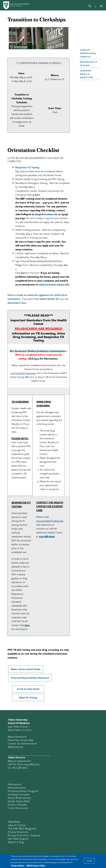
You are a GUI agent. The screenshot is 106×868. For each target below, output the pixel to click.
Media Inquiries (15, 747)
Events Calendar (17, 804)
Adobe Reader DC (49, 299)
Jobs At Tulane (17, 825)
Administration (17, 788)
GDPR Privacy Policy (36, 865)
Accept (89, 861)
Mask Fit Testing (28, 697)
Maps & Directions (17, 737)
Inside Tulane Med (19, 801)
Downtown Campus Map (21, 740)
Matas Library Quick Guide (26, 669)
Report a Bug (16, 842)
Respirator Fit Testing (27, 167)
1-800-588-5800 (19, 768)
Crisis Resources (18, 808)
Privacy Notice (18, 865)
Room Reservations (19, 798)
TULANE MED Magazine (22, 828)
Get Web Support (18, 839)
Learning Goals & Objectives (87, 74)
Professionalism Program (23, 791)
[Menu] (101, 6)
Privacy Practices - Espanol (24, 835)
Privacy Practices (18, 832)
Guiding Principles (19, 794)
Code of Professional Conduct (88, 53)
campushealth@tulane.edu (50, 521)
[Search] (90, 7)
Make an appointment (19, 761)
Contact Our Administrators (22, 743)
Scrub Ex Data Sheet (28, 689)
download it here (17, 303)
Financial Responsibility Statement (30, 678)
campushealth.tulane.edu (23, 373)
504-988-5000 (32, 764)
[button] (89, 53)
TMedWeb (14, 822)
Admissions (15, 784)
